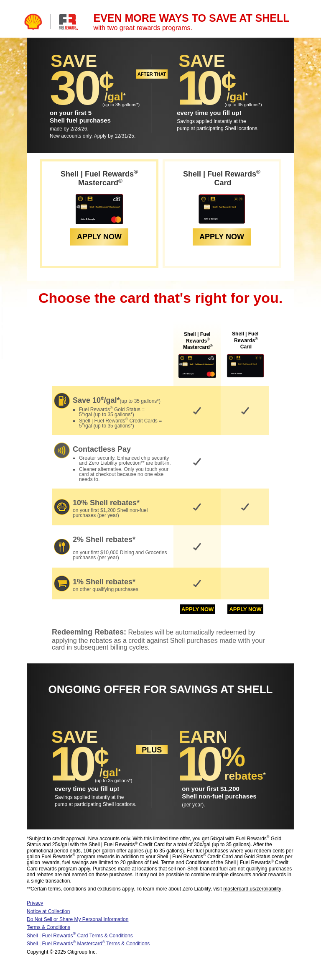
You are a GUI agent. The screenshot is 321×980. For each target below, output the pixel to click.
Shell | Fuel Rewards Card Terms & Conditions (80, 936)
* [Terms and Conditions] (137, 105)
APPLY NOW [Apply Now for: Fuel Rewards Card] (222, 237)
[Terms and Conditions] (125, 97)
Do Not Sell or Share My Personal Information (78, 919)
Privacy (35, 903)
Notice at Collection (48, 911)
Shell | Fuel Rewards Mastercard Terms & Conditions (88, 944)
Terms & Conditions (48, 927)
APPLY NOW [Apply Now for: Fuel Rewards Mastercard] (99, 237)
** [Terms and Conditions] (142, 463)
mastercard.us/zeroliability (252, 889)
